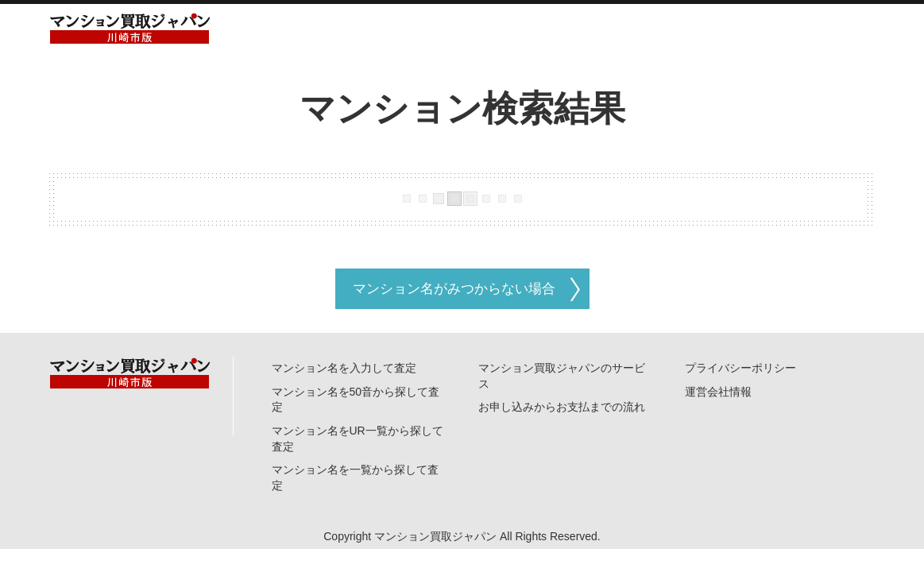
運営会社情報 (718, 392)
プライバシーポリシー (740, 368)
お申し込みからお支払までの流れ (562, 407)
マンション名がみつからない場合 (454, 289)
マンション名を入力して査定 (344, 368)
